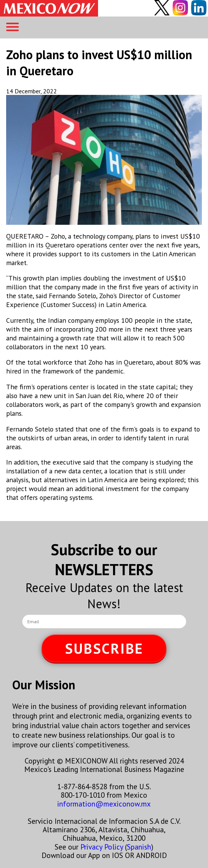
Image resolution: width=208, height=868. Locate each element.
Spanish (139, 847)
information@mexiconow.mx (104, 804)
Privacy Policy (102, 847)
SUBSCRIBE (104, 648)
